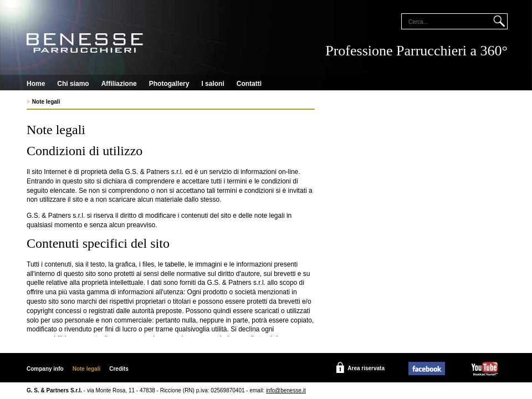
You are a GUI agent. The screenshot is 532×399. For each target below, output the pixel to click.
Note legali (46, 102)
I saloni (213, 84)
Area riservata (366, 368)
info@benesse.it (286, 390)
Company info (45, 369)
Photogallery (169, 84)
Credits (119, 369)
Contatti (249, 84)
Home (36, 84)
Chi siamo (73, 84)
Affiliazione (119, 84)
